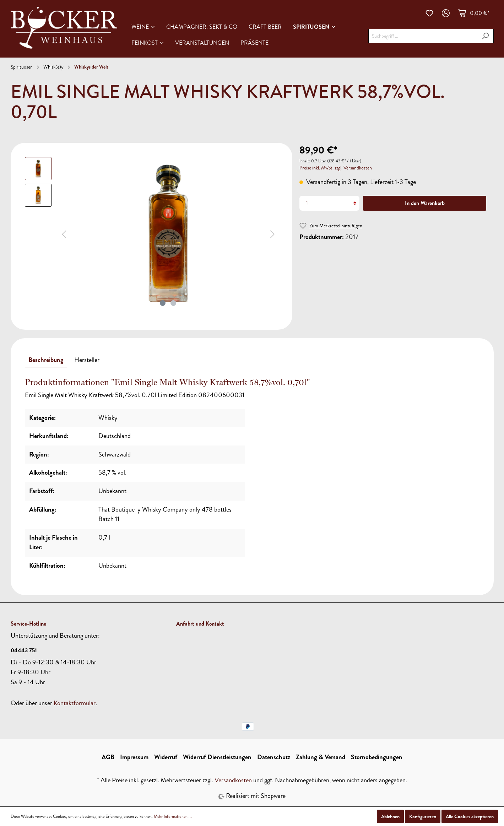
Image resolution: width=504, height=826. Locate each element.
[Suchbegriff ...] (423, 36)
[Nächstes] (272, 233)
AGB (108, 757)
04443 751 (24, 650)
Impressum (134, 757)
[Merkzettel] (429, 13)
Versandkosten (233, 780)
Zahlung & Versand (321, 757)
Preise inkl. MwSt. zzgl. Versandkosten (336, 168)
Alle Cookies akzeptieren (470, 816)
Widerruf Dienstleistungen (217, 757)
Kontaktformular (75, 703)
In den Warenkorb (425, 203)
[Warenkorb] (474, 13)
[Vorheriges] (64, 233)
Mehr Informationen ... (173, 816)
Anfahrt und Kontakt (200, 624)
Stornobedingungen (377, 757)
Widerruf (166, 757)
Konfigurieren (423, 816)
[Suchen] (485, 36)
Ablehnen (390, 816)
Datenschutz (274, 757)
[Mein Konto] (446, 13)
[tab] (46, 360)
